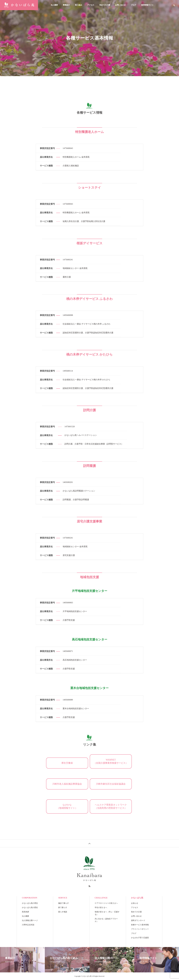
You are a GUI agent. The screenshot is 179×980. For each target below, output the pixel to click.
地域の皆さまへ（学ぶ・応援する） (107, 913)
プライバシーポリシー (140, 929)
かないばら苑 (137, 898)
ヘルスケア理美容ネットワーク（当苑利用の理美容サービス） (111, 806)
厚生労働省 (67, 763)
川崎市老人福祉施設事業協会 (67, 784)
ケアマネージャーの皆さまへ (106, 903)
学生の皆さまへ (101, 908)
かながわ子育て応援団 (140, 938)
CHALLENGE (101, 898)
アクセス (91, 5)
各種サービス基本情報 (140, 925)
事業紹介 (66, 5)
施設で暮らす (64, 903)
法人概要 (54, 5)
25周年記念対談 (28, 925)
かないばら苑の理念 (30, 903)
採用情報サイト (147, 5)
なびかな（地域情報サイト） (67, 806)
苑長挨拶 (25, 912)
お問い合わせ (120, 5)
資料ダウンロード (138, 920)
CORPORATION (30, 898)
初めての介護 (105, 5)
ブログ (133, 5)
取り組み (79, 5)
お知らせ (135, 903)
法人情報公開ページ (30, 920)
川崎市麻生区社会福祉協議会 (111, 784)
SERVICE (63, 898)
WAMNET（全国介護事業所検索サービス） (111, 761)
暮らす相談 (63, 912)
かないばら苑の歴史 (30, 908)
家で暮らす (63, 908)
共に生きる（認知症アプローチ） (106, 920)
